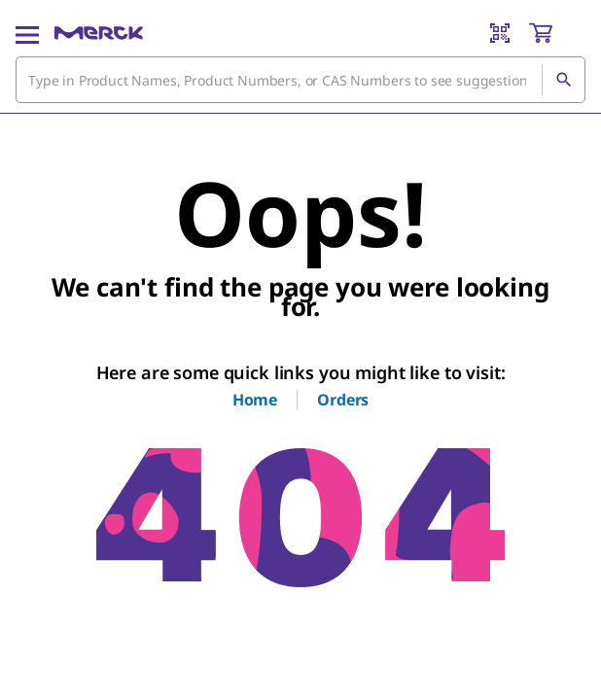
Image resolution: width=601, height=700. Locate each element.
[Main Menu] (27, 33)
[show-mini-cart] (556, 33)
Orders (343, 400)
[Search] (563, 80)
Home (255, 400)
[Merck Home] (99, 33)
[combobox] (300, 80)
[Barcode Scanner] (500, 33)
